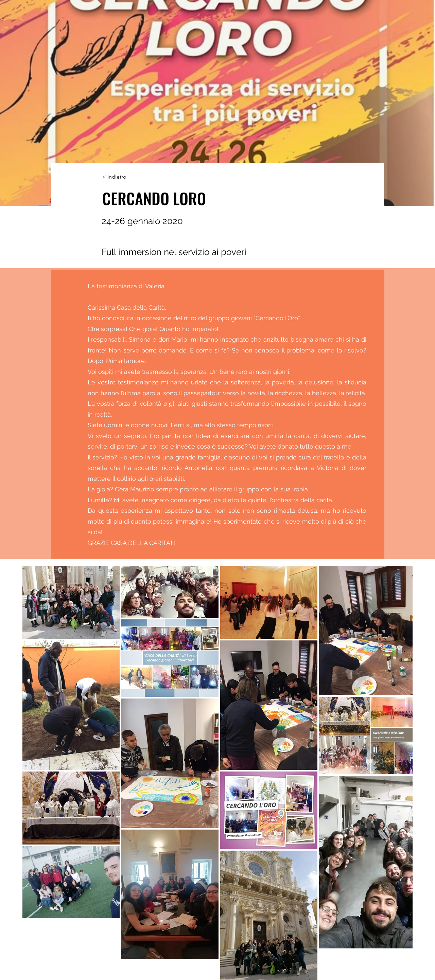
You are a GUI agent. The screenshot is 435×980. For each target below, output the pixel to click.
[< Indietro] (125, 177)
